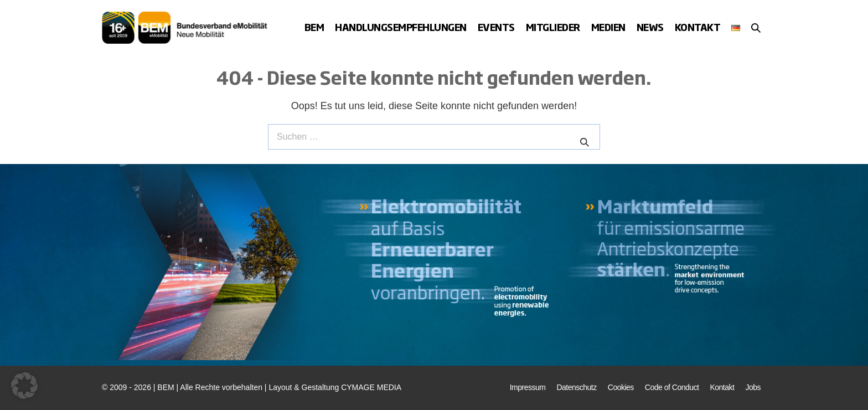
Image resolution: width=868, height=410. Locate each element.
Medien (608, 27)
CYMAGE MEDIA (371, 387)
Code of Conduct (672, 387)
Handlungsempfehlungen (401, 27)
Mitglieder (553, 27)
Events (496, 27)
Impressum (528, 387)
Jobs (753, 387)
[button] (756, 28)
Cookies (621, 387)
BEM (314, 27)
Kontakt (698, 27)
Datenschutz (576, 387)
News (650, 27)
